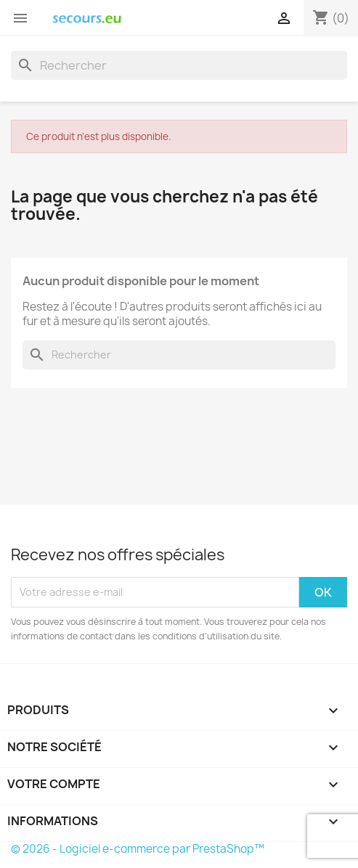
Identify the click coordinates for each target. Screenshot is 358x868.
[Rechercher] (179, 65)
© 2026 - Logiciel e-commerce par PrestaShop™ (138, 849)
